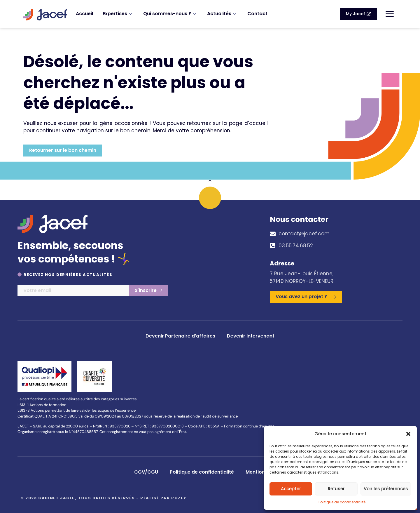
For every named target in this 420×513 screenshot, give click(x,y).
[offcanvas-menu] (390, 14)
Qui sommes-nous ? (170, 14)
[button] (408, 434)
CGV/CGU (146, 472)
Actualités (222, 14)
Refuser (336, 489)
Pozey (179, 498)
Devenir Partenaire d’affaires (180, 336)
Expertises (118, 14)
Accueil (84, 14)
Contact (257, 14)
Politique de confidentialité (342, 502)
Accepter (291, 489)
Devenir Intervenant (251, 336)
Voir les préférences (386, 489)
